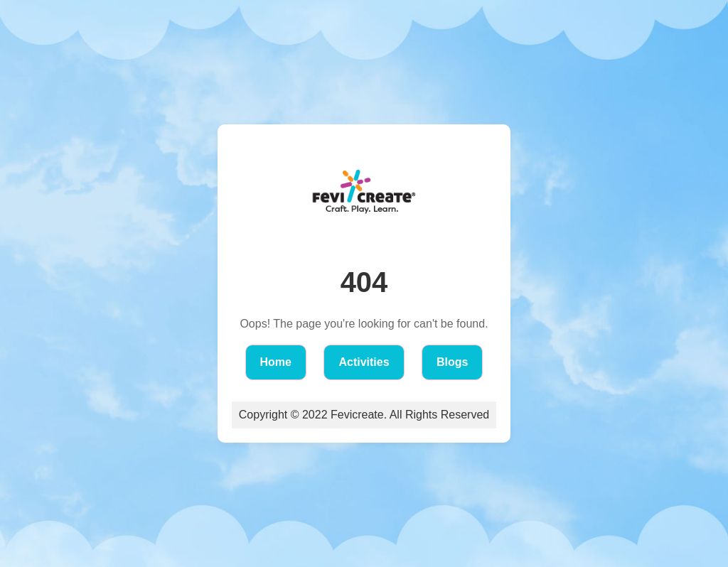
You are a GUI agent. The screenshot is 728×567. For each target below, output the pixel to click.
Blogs (452, 362)
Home (276, 362)
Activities (364, 362)
